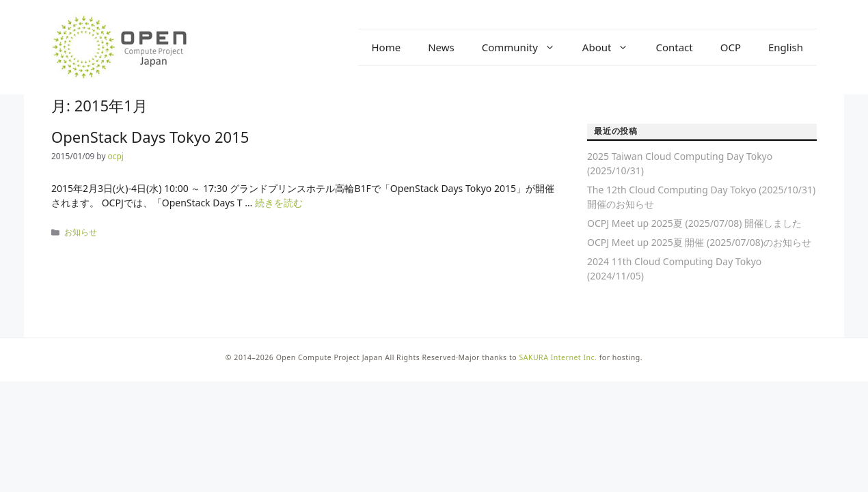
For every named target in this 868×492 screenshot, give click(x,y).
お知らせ (81, 232)
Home (386, 47)
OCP (731, 47)
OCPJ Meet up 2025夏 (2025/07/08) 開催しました (694, 223)
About (612, 47)
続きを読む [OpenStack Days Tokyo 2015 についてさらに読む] (279, 203)
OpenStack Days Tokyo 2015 (150, 137)
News (441, 47)
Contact (674, 47)
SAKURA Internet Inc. (558, 357)
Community (525, 47)
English (786, 47)
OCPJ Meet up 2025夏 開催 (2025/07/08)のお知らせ (699, 242)
